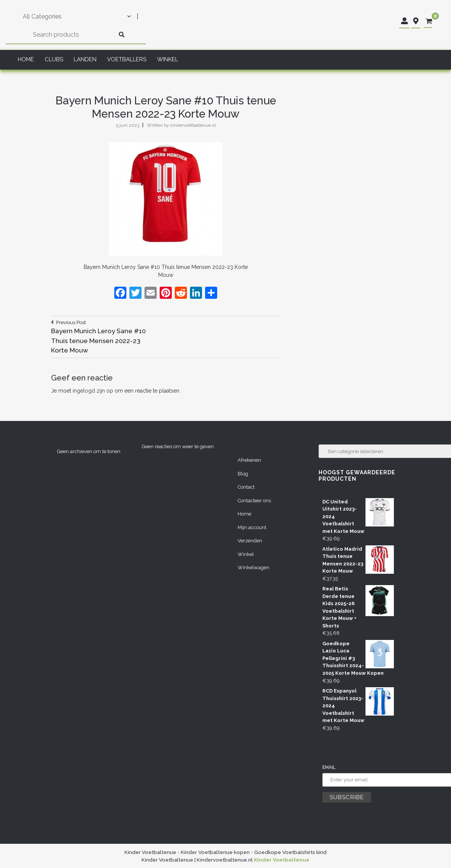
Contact (246, 487)
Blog (243, 474)
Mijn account (252, 527)
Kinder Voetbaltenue (150, 852)
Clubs (54, 59)
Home (26, 59)
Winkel (168, 59)
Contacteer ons (254, 501)
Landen (85, 59)
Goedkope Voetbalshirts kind (290, 852)
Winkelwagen (253, 568)
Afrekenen (249, 460)
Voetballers (127, 59)
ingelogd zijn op (93, 391)
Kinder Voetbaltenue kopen (215, 852)
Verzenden (250, 541)
